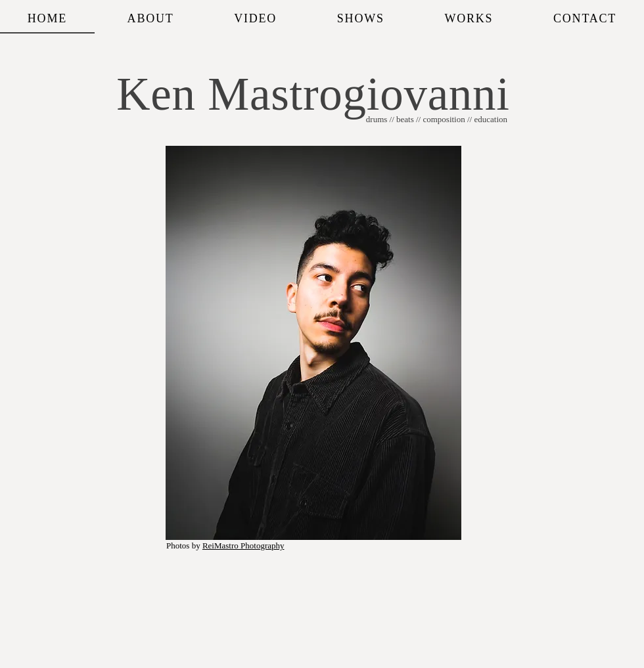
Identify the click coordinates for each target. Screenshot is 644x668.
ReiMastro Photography (243, 546)
